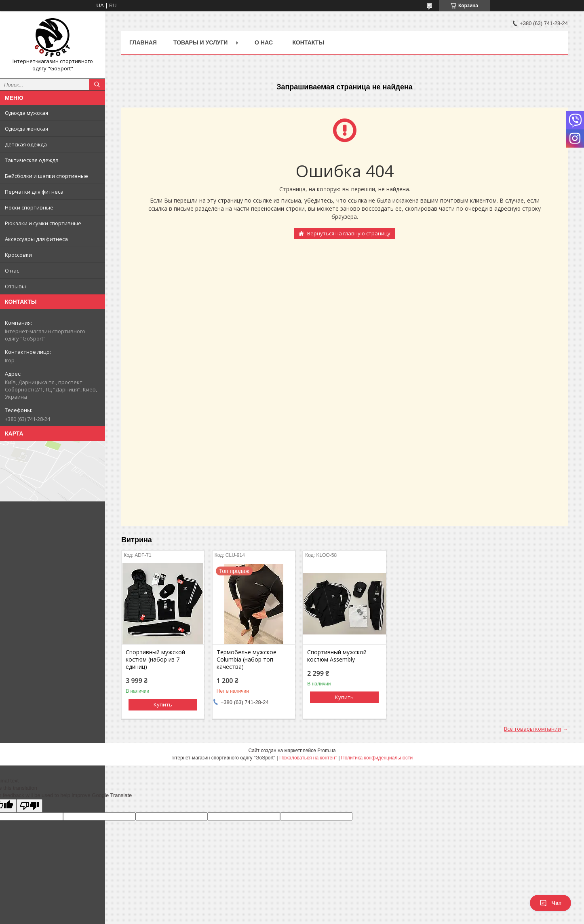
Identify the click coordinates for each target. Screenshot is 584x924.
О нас (12, 271)
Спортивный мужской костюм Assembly (337, 656)
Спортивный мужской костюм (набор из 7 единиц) (155, 660)
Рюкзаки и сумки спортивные (43, 223)
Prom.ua (326, 751)
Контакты (308, 42)
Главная (143, 42)
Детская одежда (26, 144)
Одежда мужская (26, 113)
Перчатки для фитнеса (34, 192)
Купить (163, 704)
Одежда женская (26, 129)
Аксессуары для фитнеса (36, 239)
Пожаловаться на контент (308, 758)
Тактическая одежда (32, 160)
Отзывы (15, 286)
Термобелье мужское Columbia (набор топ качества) (247, 660)
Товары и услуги (201, 42)
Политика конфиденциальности (377, 758)
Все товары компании (532, 729)
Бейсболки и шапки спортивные (46, 176)
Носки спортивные (29, 207)
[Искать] (97, 85)
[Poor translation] (30, 806)
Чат (550, 903)
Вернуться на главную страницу (349, 233)
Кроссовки (18, 255)
